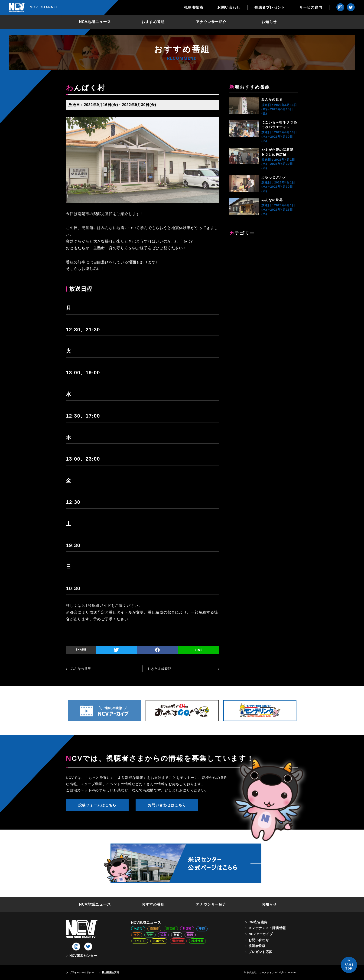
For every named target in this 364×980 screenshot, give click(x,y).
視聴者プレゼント (270, 7)
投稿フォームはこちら (97, 805)
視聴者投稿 (194, 7)
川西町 (187, 929)
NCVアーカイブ (261, 934)
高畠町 (171, 929)
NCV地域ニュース (95, 22)
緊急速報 (178, 941)
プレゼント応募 (260, 952)
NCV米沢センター (83, 956)
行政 (177, 935)
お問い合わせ (229, 7)
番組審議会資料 (110, 972)
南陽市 (154, 929)
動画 (190, 935)
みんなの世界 (272, 100)
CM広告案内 (258, 922)
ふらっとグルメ (274, 177)
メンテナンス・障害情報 (267, 928)
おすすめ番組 (153, 22)
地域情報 (197, 941)
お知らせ (269, 22)
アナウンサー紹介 (211, 22)
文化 (137, 935)
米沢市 (138, 929)
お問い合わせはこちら (167, 805)
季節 (202, 929)
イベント (140, 941)
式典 (163, 935)
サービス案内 (311, 7)
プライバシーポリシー (82, 972)
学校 (150, 935)
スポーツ (159, 941)
